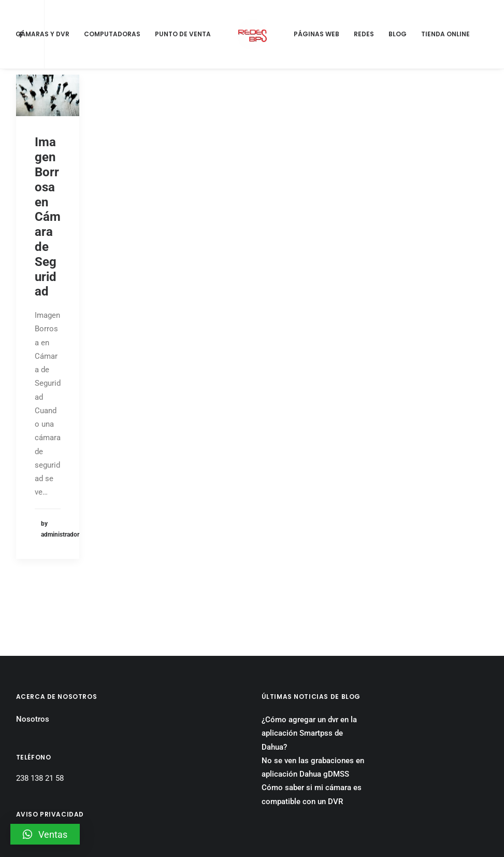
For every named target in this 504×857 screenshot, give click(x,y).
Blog (398, 34)
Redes (364, 34)
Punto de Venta (183, 34)
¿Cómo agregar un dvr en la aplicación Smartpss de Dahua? (309, 674)
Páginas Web (316, 34)
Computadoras (112, 34)
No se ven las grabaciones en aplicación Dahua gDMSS (313, 708)
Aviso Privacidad (45, 775)
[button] (45, 834)
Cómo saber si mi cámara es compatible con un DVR (312, 735)
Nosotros (33, 659)
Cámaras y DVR (42, 34)
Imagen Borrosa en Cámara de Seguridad (48, 217)
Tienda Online (445, 34)
